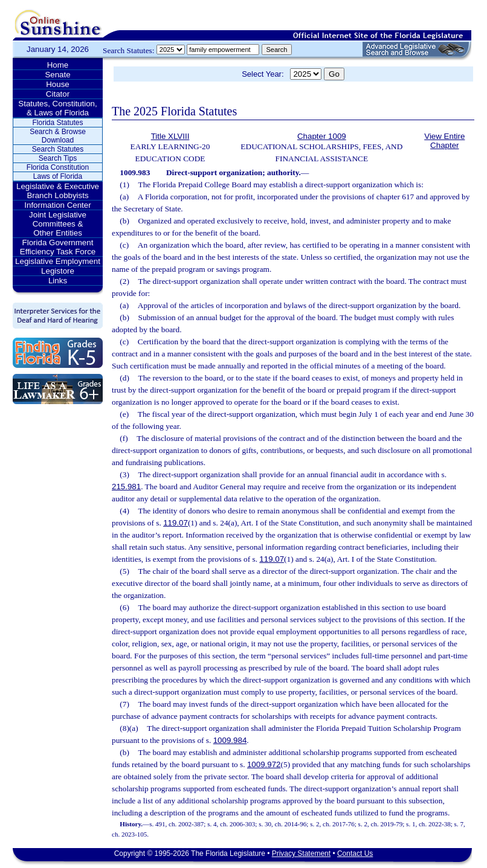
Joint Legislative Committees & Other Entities (58, 224)
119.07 (176, 523)
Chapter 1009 (322, 136)
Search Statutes (58, 149)
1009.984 (230, 740)
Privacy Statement (301, 854)
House (58, 84)
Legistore (58, 271)
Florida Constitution (58, 167)
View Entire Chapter (444, 141)
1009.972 (264, 764)
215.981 (126, 487)
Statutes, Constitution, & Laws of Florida (57, 108)
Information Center (57, 205)
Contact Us (355, 854)
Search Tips (58, 158)
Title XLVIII (170, 136)
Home (58, 65)
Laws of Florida (58, 176)
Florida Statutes (57, 123)
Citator (58, 94)
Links (58, 281)
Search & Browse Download (58, 136)
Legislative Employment (58, 261)
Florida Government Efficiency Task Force (58, 247)
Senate (57, 75)
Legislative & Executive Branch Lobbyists (58, 191)
